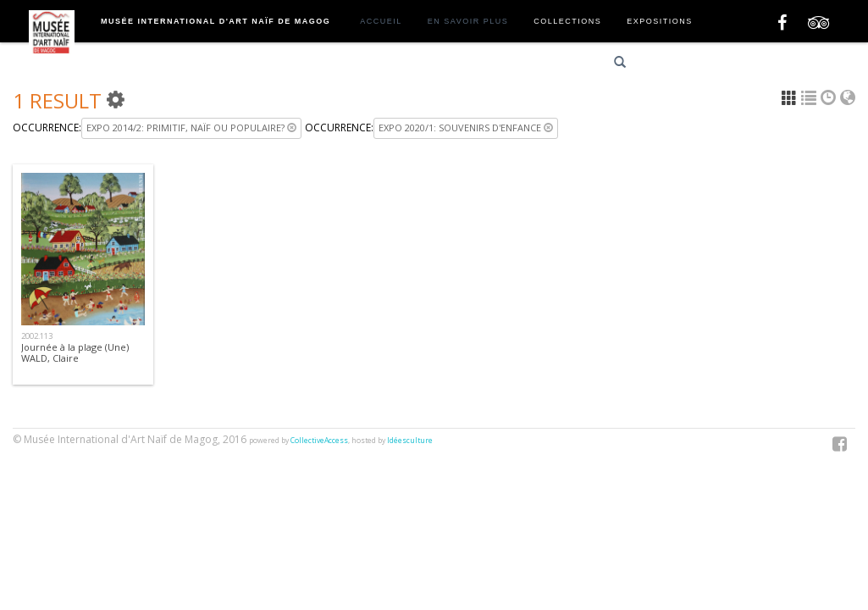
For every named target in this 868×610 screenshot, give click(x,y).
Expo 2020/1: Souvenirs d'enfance (466, 128)
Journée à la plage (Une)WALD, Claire (75, 352)
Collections (567, 21)
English (735, 65)
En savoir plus (468, 21)
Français (675, 65)
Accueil (381, 21)
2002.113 (37, 336)
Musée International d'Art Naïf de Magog (216, 21)
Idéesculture (410, 441)
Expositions (660, 21)
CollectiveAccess (319, 441)
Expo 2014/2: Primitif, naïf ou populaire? (191, 128)
